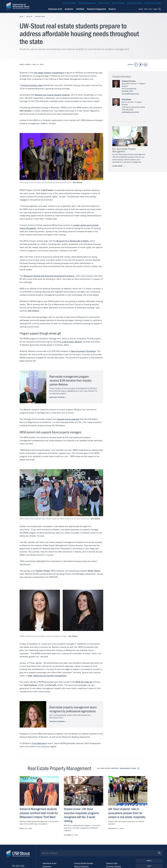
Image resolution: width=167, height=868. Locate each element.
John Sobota (126, 100)
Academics (47, 867)
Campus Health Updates (84, 863)
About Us (112, 9)
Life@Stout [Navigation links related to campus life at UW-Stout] (80, 9)
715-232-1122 (18, 866)
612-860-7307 (127, 91)
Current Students (70, 3)
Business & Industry (135, 3)
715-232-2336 (127, 110)
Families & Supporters (87, 3)
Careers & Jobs (112, 863)
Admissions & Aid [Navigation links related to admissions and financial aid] (55, 9)
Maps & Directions (81, 867)
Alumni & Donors (118, 3)
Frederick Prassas (129, 81)
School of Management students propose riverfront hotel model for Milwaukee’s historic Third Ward (39, 813)
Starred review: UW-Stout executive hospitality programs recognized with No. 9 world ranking (81, 815)
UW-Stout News (40, 17)
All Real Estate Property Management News (117, 768)
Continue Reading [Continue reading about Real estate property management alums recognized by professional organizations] (57, 722)
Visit (146, 9)
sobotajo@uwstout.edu (130, 112)
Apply (141, 9)
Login (155, 9)
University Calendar (114, 867)
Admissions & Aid (49, 863)
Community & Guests (153, 3)
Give (150, 9)
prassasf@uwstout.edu (130, 94)
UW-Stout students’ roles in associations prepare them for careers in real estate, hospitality (127, 813)
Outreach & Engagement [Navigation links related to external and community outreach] (96, 9)
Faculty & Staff (104, 3)
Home (21, 17)
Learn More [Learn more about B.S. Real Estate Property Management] (117, 166)
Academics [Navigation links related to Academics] (69, 9)
